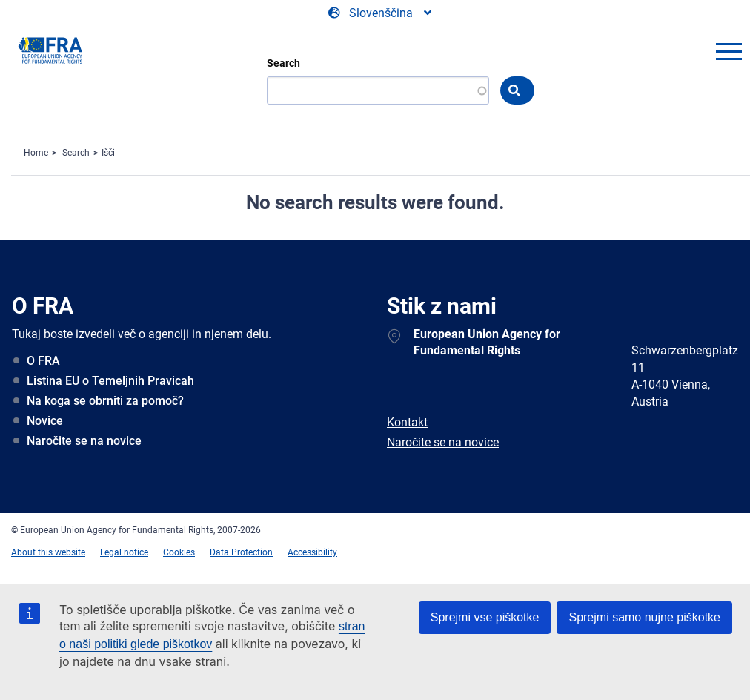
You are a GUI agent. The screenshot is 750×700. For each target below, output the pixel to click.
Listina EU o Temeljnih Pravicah (110, 381)
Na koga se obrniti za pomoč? (105, 401)
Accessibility (312, 552)
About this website (48, 552)
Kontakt (407, 422)
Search (283, 63)
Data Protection (241, 552)
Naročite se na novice (84, 441)
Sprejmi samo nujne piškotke (644, 617)
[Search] (378, 90)
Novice (45, 421)
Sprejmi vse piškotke (485, 617)
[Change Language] (381, 13)
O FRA (43, 361)
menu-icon (729, 51)
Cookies (179, 552)
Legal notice (124, 552)
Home (36, 153)
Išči (108, 153)
